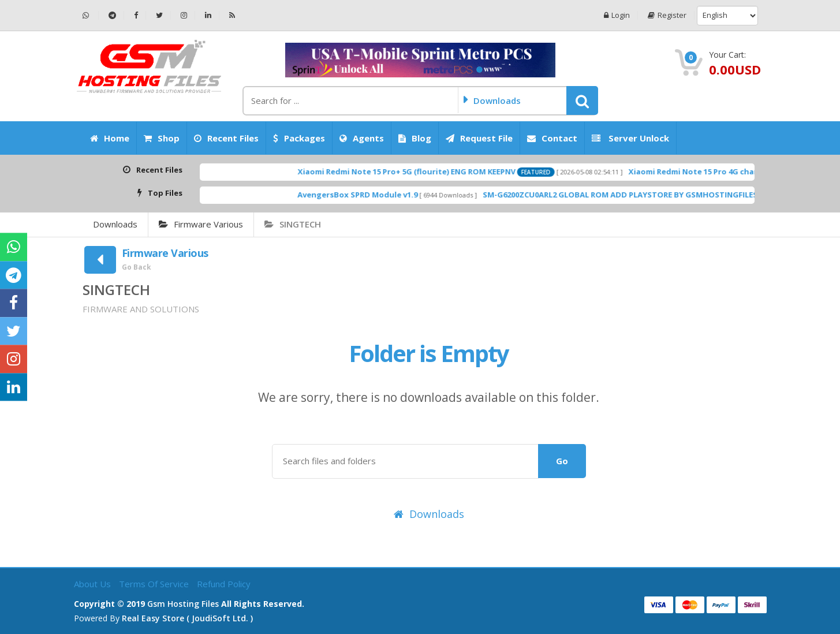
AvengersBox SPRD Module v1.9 (381, 195)
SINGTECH (293, 224)
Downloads (115, 224)
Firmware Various (201, 224)
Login (617, 15)
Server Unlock (630, 138)
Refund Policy (224, 584)
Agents (362, 138)
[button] (582, 100)
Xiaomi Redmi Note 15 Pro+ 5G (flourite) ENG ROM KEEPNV (430, 171)
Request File (479, 138)
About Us (94, 584)
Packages (299, 138)
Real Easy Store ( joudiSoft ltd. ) (187, 618)
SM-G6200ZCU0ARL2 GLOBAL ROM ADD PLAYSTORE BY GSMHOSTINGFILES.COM (654, 195)
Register (667, 15)
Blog (415, 138)
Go (562, 461)
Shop (162, 138)
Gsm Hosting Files (183, 604)
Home (110, 138)
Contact (552, 138)
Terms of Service (155, 584)
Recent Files (226, 138)
